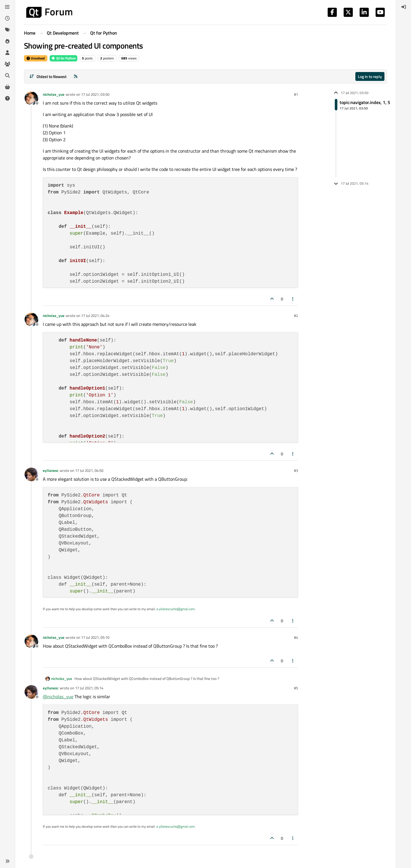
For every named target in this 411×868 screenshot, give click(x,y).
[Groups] (7, 64)
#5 (296, 688)
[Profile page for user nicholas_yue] (31, 98)
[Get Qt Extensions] (7, 87)
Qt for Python (64, 58)
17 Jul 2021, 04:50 (89, 470)
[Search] (7, 75)
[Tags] (7, 30)
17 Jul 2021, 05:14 (89, 688)
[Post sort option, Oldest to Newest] (48, 76)
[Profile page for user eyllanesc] (31, 474)
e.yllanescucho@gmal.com (176, 609)
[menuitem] (404, 7)
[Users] (7, 53)
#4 (296, 637)
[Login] (404, 7)
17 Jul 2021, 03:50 (95, 94)
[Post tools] (293, 299)
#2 (296, 316)
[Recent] (7, 18)
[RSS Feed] (76, 76)
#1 (296, 94)
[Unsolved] (7, 98)
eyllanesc (51, 470)
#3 (296, 470)
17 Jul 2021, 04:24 (95, 316)
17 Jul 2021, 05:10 (95, 637)
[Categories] (7, 7)
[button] (7, 861)
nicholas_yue (54, 94)
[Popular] (7, 41)
